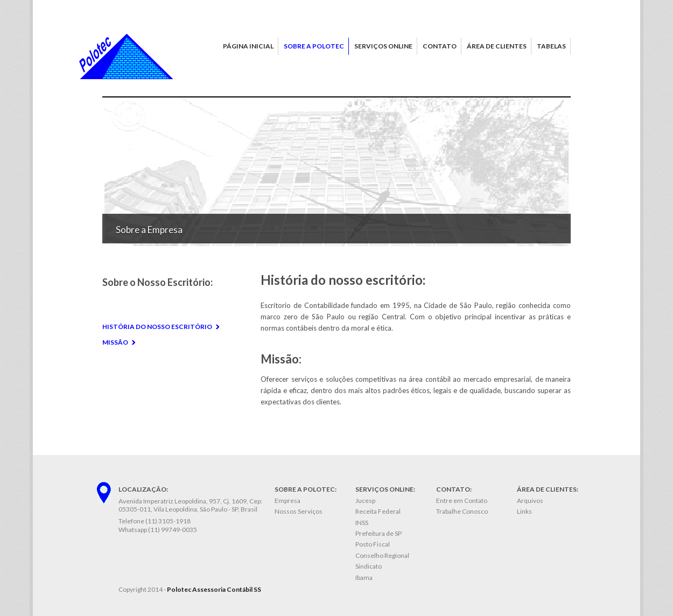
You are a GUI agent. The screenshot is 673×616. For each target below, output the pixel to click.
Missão (115, 342)
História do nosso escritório (157, 327)
